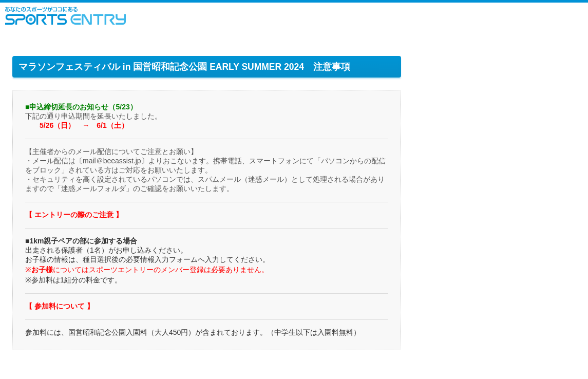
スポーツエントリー (65, 16)
